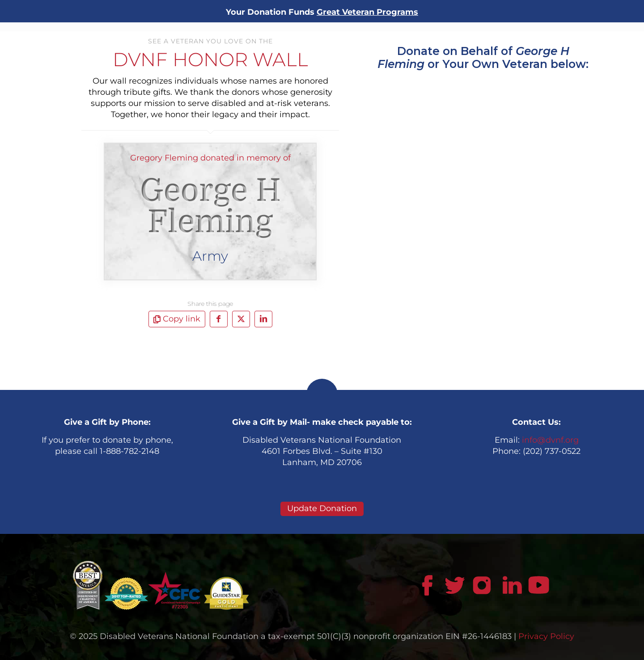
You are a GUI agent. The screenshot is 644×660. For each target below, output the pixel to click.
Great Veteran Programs (367, 12)
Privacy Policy (546, 636)
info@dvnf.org (550, 440)
